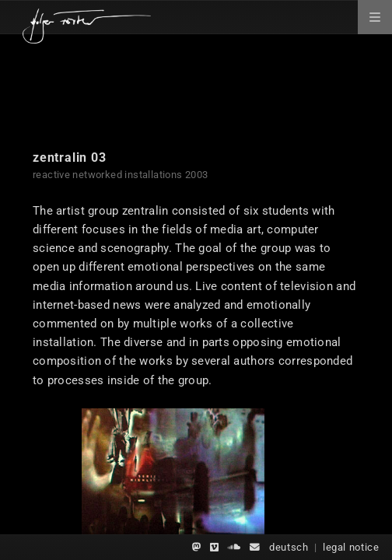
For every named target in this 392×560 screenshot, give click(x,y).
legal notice (351, 547)
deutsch (289, 547)
